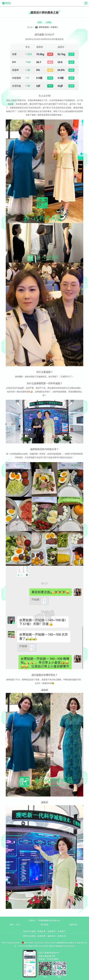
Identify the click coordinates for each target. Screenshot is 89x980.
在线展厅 (62, 931)
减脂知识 (52, 936)
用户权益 (44, 925)
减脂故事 (42, 936)
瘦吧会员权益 (29, 936)
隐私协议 (74, 925)
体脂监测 (62, 936)
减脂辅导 (52, 931)
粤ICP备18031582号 (11, 943)
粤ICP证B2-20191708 (32, 943)
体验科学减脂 (29, 931)
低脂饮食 (42, 931)
